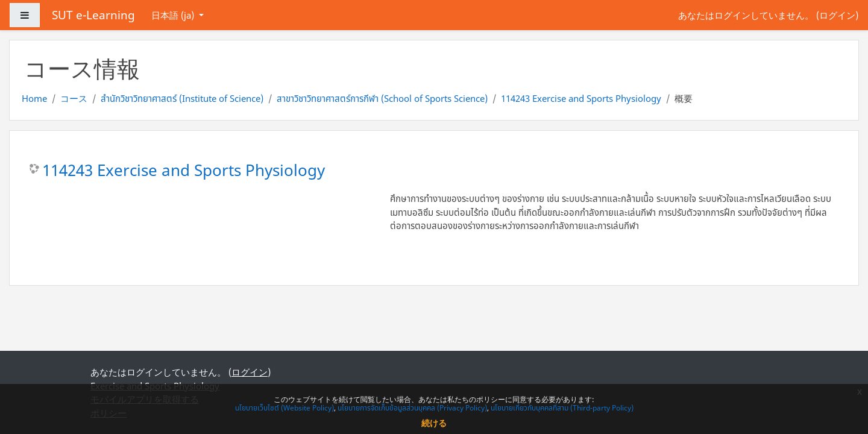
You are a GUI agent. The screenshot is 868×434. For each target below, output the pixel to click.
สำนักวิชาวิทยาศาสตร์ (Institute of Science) (182, 98)
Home (34, 98)
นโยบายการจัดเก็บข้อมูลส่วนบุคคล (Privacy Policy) (412, 408)
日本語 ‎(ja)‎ (174, 15)
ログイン (837, 15)
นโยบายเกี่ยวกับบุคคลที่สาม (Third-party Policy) (562, 408)
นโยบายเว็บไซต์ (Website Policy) (285, 408)
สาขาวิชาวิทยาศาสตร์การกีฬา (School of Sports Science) (382, 98)
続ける (434, 423)
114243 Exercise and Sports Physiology (581, 98)
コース (74, 98)
